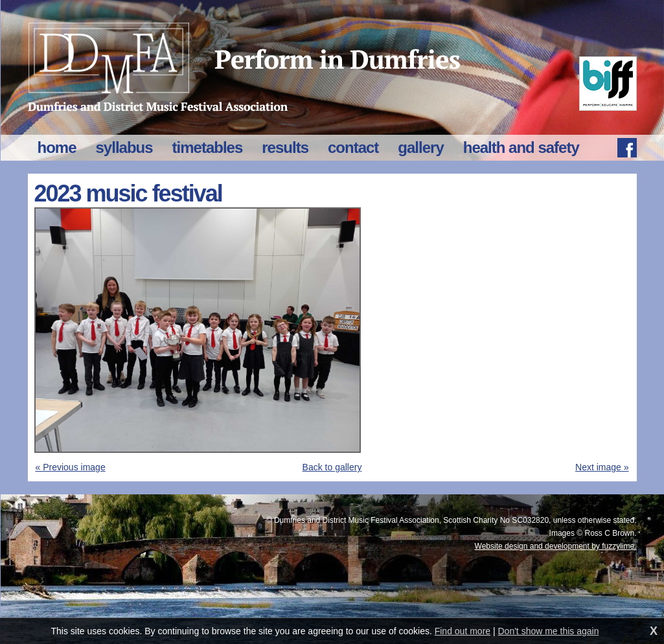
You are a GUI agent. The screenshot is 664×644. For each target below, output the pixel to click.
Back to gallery (332, 467)
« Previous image (71, 467)
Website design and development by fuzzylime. (556, 546)
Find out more (463, 631)
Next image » (602, 467)
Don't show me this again (549, 631)
